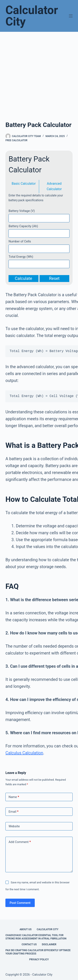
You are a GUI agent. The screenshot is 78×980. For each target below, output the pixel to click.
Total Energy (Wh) (21, 257)
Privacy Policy (39, 960)
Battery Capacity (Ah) (23, 226)
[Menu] (71, 16)
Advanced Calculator (54, 186)
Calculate (23, 278)
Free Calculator (16, 140)
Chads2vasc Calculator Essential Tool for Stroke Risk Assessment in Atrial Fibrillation (36, 937)
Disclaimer (49, 944)
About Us (25, 929)
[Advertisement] (39, 73)
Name (14, 797)
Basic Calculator (24, 184)
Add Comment (20, 842)
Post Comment (20, 903)
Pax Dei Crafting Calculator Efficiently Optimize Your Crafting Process (38, 952)
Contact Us (29, 944)
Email (14, 812)
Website (14, 826)
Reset (54, 278)
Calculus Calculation (24, 753)
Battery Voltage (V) (22, 211)
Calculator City (32, 16)
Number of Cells (20, 241)
